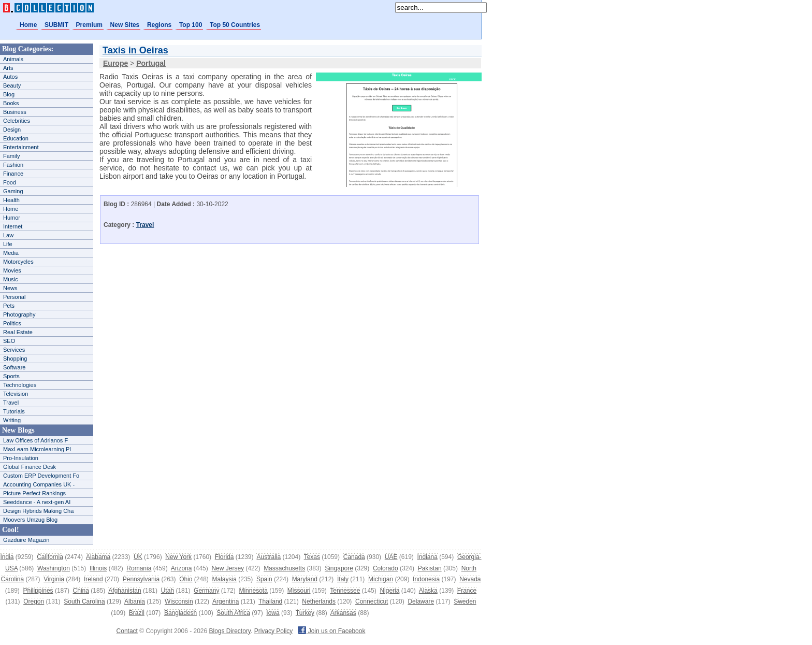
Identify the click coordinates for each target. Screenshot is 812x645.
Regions (159, 25)
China (81, 591)
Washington (54, 568)
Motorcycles (18, 262)
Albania (135, 601)
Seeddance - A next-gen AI (37, 502)
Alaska (428, 591)
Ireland (93, 579)
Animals (13, 59)
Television (16, 394)
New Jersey (228, 568)
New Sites (125, 25)
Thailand (270, 601)
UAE (391, 557)
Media (11, 253)
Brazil (137, 613)
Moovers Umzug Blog (30, 520)
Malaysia (224, 579)
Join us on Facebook (331, 631)
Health (11, 200)
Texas (312, 557)
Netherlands (319, 601)
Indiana (427, 557)
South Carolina (84, 601)
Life (8, 244)
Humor (12, 218)
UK (138, 557)
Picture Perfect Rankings (34, 493)
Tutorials (14, 411)
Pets (9, 306)
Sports (11, 376)
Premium (89, 25)
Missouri (299, 591)
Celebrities (17, 121)
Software (14, 367)
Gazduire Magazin (26, 540)
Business (15, 112)
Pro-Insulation (21, 458)
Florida (224, 557)
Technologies (20, 385)
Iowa (273, 613)
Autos (10, 77)
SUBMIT (56, 25)
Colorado (386, 568)
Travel (11, 403)
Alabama (98, 557)
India (7, 557)
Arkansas (343, 613)
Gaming (13, 191)
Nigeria (389, 591)
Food (10, 182)
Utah (168, 591)
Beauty (12, 85)
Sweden (465, 601)
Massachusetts (284, 568)
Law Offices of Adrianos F (35, 440)
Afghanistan (125, 591)
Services (14, 350)
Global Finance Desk (30, 467)
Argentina (226, 601)
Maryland (305, 579)
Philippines (38, 591)
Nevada (470, 579)
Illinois (98, 568)
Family (11, 156)
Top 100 (191, 25)
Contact (127, 631)
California (50, 557)
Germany (206, 591)
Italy (343, 579)
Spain (264, 579)
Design (12, 130)
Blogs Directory (230, 631)
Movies (12, 270)
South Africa (233, 613)
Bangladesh (180, 613)
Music (11, 279)
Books (11, 103)
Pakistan (430, 568)
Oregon (34, 601)
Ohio (186, 579)
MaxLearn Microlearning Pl (37, 449)
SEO (9, 341)
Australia (269, 557)
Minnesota (253, 591)
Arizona (182, 568)
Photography (19, 314)
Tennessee (345, 591)
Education (16, 138)
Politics (12, 323)
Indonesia (426, 579)
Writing (12, 420)
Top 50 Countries (235, 25)
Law (8, 235)
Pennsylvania (141, 579)
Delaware (421, 601)
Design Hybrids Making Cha (38, 511)
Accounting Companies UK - (39, 484)
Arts (8, 68)
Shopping (15, 359)
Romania (139, 568)
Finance (13, 174)
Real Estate (18, 332)
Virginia (54, 579)
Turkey (305, 613)
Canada (354, 557)
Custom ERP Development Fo (41, 476)
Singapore (339, 568)
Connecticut (372, 601)
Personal (14, 297)
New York (178, 557)
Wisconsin (179, 601)
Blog (9, 94)
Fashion (13, 165)
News (10, 288)
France (467, 591)
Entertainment (21, 147)
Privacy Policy (274, 631)
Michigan (381, 579)
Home (28, 25)
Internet (13, 226)
